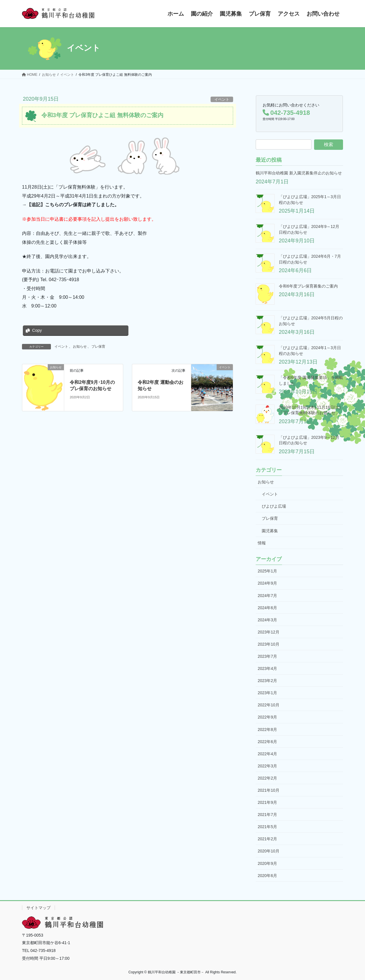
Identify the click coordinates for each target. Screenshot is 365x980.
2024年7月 (267, 596)
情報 (262, 543)
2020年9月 (267, 863)
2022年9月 (267, 717)
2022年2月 (267, 778)
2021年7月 (267, 815)
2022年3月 (267, 766)
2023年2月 (267, 681)
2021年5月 (267, 827)
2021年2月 (267, 839)
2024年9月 (267, 583)
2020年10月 (269, 851)
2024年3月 (267, 620)
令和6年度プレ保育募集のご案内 (308, 286)
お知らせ (80, 347)
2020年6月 (267, 876)
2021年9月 (267, 802)
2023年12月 (269, 632)
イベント (222, 99)
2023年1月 (267, 693)
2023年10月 (269, 644)
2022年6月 (267, 742)
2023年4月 (267, 668)
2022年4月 (267, 754)
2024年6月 (267, 608)
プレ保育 (98, 347)
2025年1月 (267, 571)
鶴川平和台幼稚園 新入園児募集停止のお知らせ (299, 173)
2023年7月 (267, 656)
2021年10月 (269, 790)
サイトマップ (38, 908)
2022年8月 (267, 730)
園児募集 (270, 531)
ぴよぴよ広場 (274, 506)
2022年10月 (269, 705)
